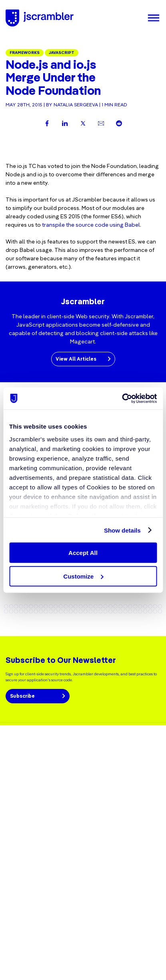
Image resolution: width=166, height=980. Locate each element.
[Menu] (154, 18)
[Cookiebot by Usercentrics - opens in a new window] (122, 398)
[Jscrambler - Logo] (40, 18)
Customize (83, 576)
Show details (122, 530)
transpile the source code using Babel (91, 225)
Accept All (83, 553)
